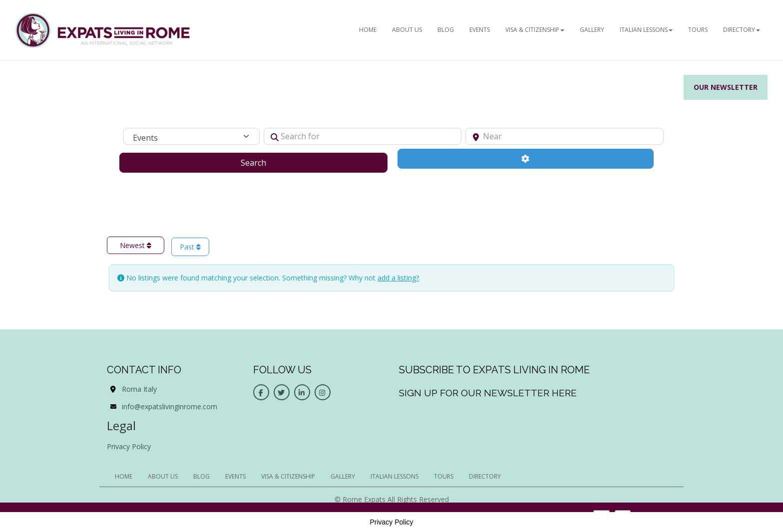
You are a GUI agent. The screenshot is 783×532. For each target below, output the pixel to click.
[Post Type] (191, 136)
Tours (698, 30)
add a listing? (398, 278)
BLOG (446, 30)
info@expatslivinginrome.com (170, 406)
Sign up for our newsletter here (488, 393)
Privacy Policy (129, 446)
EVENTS (480, 30)
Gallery (592, 30)
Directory (742, 30)
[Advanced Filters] (526, 159)
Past (190, 247)
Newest (136, 245)
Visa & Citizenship (535, 30)
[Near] (565, 136)
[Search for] (363, 136)
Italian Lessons (646, 30)
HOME (368, 30)
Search (266, 162)
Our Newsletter (726, 87)
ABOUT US (407, 30)
